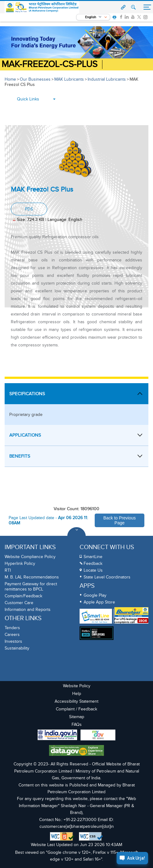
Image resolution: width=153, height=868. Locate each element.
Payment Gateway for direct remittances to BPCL (31, 586)
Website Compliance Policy (30, 557)
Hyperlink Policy (20, 563)
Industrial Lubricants (107, 79)
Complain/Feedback (23, 596)
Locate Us (93, 570)
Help (77, 694)
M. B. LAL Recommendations (32, 577)
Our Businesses (35, 79)
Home (10, 79)
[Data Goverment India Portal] (76, 751)
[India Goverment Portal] (57, 736)
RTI (8, 570)
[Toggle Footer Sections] (76, 536)
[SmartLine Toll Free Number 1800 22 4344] (96, 616)
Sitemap (77, 717)
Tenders (12, 628)
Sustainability (17, 648)
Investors (13, 641)
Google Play (95, 595)
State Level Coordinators (107, 577)
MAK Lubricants (69, 79)
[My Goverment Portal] (98, 736)
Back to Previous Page (120, 520)
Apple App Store (99, 602)
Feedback (93, 563)
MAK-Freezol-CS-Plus (50, 64)
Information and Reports (28, 610)
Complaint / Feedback (76, 709)
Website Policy (77, 686)
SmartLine (93, 557)
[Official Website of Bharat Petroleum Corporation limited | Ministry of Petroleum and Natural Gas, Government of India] (42, 7)
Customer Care (19, 603)
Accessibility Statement (76, 701)
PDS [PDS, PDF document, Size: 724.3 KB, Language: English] (29, 209)
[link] (121, 17)
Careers (12, 635)
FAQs (77, 724)
